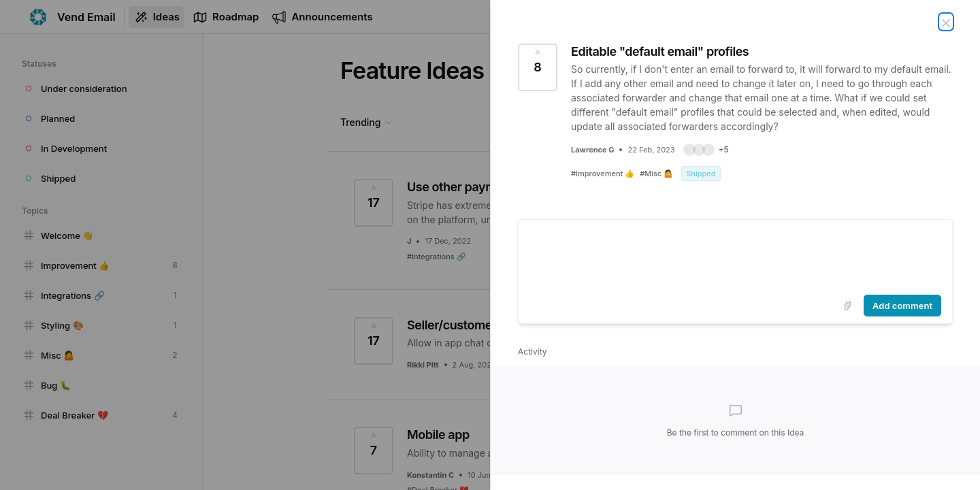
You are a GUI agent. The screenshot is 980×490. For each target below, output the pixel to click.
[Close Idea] (946, 22)
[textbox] (735, 255)
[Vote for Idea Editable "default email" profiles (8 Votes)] (538, 67)
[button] (706, 150)
